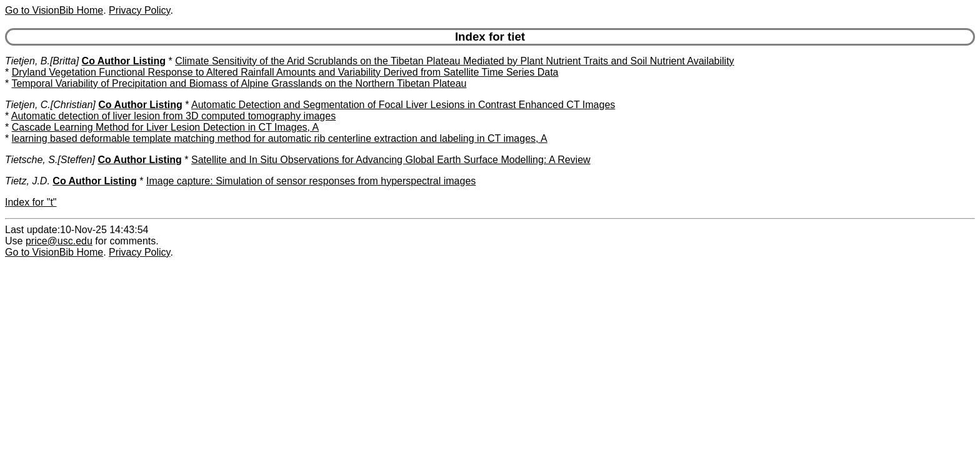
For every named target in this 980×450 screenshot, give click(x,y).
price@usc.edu (59, 241)
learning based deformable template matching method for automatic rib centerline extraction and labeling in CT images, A (280, 138)
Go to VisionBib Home (54, 10)
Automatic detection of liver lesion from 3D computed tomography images (173, 116)
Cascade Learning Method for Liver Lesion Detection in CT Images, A (166, 127)
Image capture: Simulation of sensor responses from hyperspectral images (311, 181)
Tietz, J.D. (27, 181)
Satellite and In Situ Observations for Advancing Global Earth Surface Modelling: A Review (391, 160)
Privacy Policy (139, 10)
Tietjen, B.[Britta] (42, 61)
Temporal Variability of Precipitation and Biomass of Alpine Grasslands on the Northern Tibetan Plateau (239, 83)
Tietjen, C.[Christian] (50, 105)
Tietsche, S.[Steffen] (50, 160)
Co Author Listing (124, 61)
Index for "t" (31, 202)
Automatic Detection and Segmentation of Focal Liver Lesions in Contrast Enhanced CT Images (403, 105)
